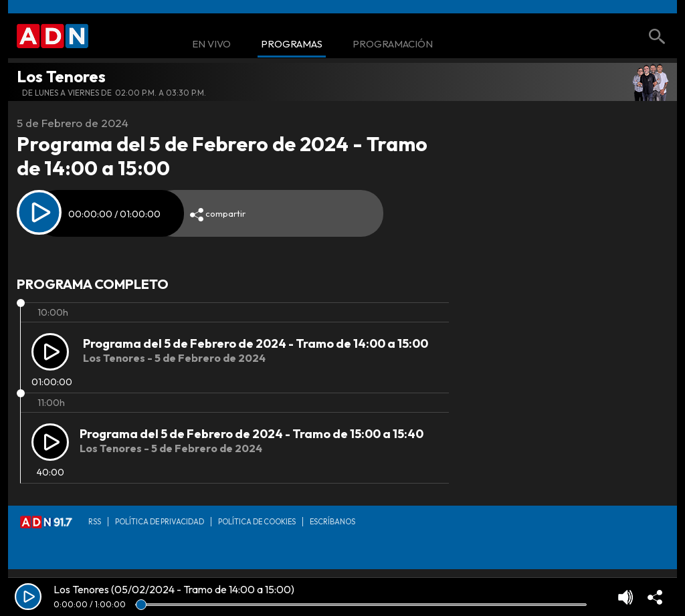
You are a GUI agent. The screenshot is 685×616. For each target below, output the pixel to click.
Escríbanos (332, 522)
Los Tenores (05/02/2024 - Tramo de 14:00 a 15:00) (174, 589)
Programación (393, 44)
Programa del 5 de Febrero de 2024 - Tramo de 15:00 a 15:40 (252, 434)
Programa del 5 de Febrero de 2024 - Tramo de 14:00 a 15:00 (256, 343)
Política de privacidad (160, 522)
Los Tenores (61, 76)
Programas (292, 44)
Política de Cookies (257, 522)
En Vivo (211, 44)
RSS (95, 522)
